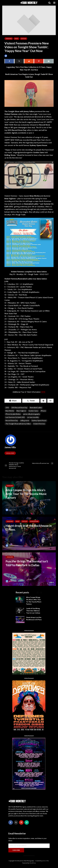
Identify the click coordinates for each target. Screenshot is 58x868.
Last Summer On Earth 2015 (15, 417)
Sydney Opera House (39, 421)
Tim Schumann (12, 545)
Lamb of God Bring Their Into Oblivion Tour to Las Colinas (33, 611)
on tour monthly (33, 417)
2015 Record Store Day (19, 408)
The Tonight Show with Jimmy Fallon (18, 424)
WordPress (33, 863)
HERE (43, 392)
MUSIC (16, 39)
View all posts (10, 453)
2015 (7, 408)
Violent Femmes (39, 424)
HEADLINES (9, 39)
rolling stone (25, 421)
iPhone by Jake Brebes (13, 414)
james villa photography (32, 414)
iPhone (43, 411)
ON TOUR (24, 39)
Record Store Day (12, 421)
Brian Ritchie (10, 411)
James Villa (10, 56)
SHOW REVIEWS (34, 521)
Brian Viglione (21, 411)
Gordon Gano (33, 411)
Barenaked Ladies (36, 408)
